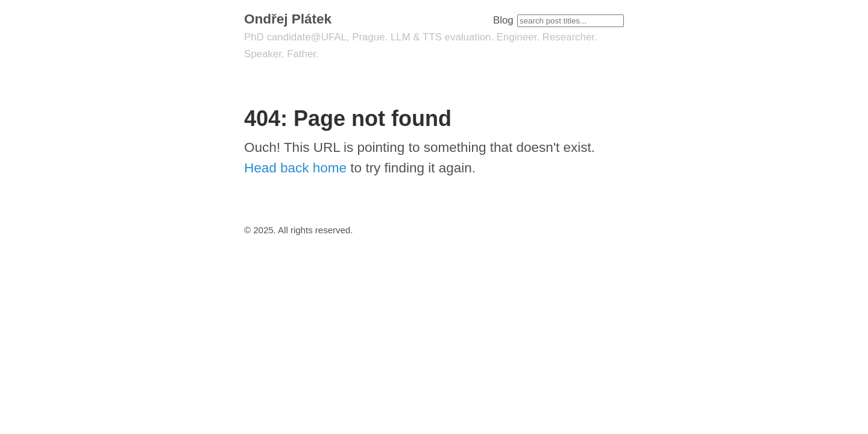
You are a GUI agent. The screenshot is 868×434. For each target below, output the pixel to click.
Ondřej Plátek (288, 19)
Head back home (295, 168)
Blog (503, 20)
